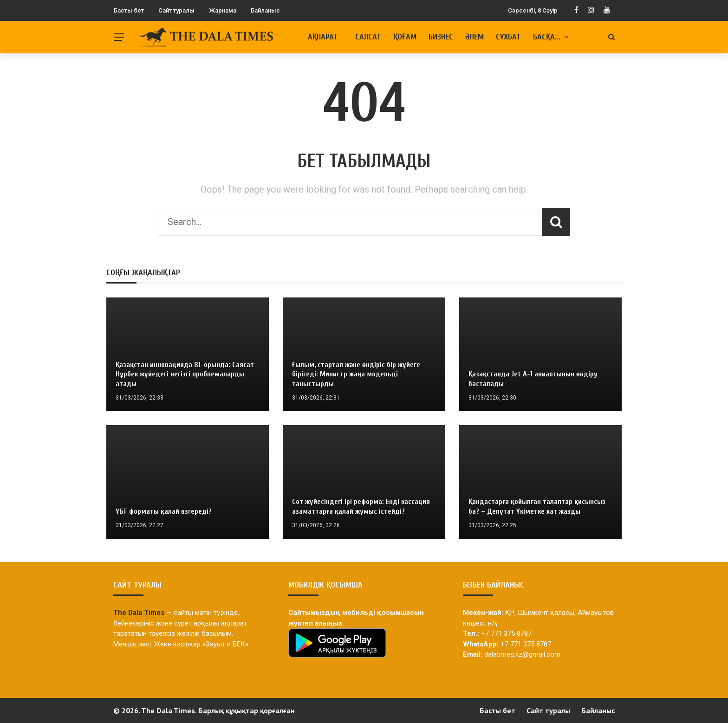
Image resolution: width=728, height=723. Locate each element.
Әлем (474, 37)
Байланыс (265, 10)
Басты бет (129, 10)
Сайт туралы (176, 10)
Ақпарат (323, 37)
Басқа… (547, 37)
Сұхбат (508, 37)
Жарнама (223, 10)
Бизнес (441, 37)
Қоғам (405, 37)
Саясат (368, 37)
